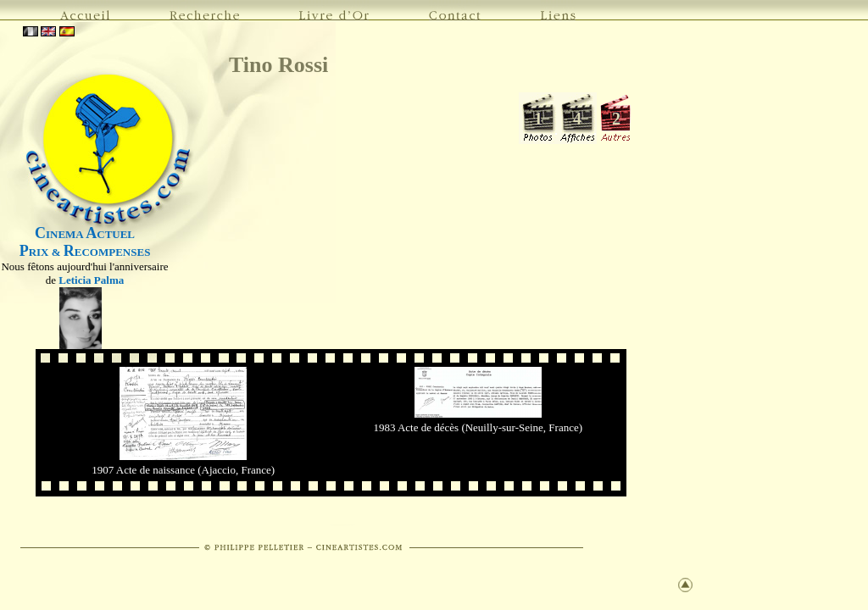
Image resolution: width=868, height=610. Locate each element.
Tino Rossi (278, 65)
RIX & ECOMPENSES (85, 252)
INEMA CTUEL (85, 234)
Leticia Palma (91, 280)
